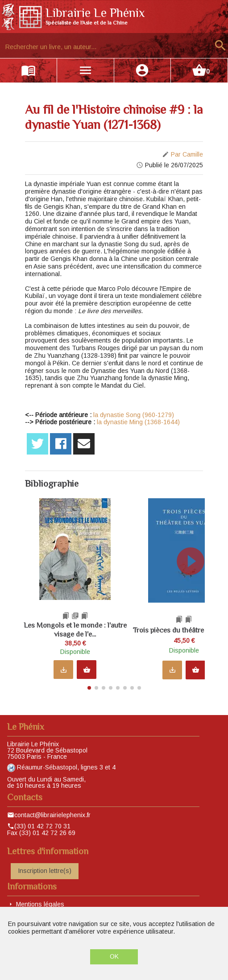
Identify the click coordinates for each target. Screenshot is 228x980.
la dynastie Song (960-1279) (134, 415)
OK (114, 956)
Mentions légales (40, 901)
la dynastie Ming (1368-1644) (138, 422)
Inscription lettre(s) (45, 868)
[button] (194, 590)
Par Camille (187, 154)
